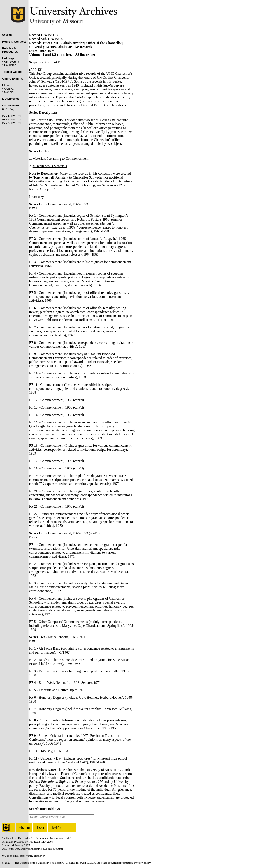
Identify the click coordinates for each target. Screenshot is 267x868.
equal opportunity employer (29, 856)
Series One (37, 204)
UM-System (12, 62)
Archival (9, 89)
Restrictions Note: (43, 770)
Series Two (37, 637)
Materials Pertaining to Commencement (61, 159)
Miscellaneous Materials (50, 166)
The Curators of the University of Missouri (39, 863)
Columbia (10, 65)
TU (103, 320)
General (9, 92)
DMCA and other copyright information (110, 863)
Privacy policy (142, 863)
